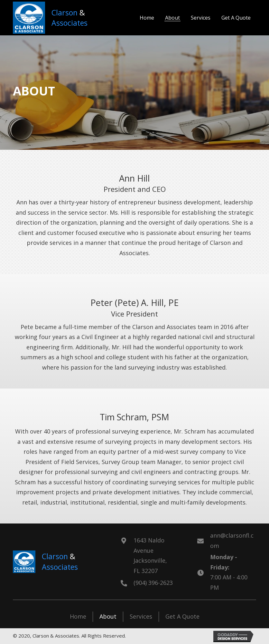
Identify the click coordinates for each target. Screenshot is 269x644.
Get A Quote (182, 616)
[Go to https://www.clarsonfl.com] (58, 18)
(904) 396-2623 (153, 583)
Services (141, 616)
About (108, 616)
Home (78, 616)
